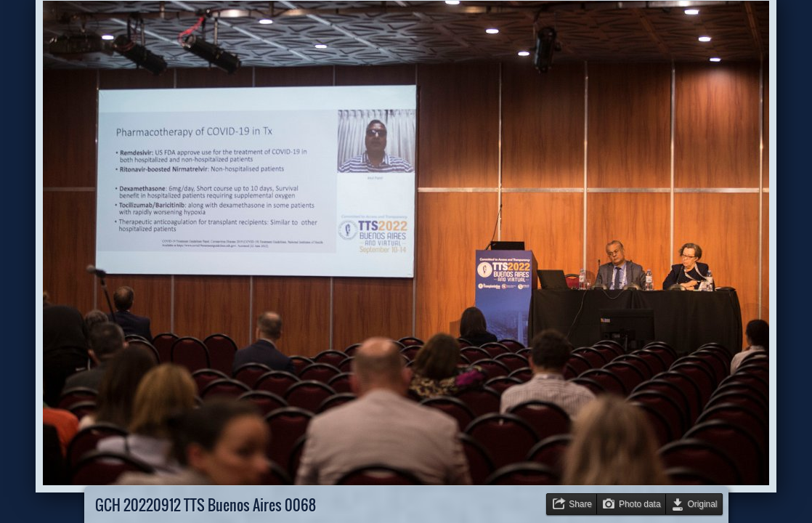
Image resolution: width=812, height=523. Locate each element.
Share (580, 504)
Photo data (640, 504)
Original (703, 504)
